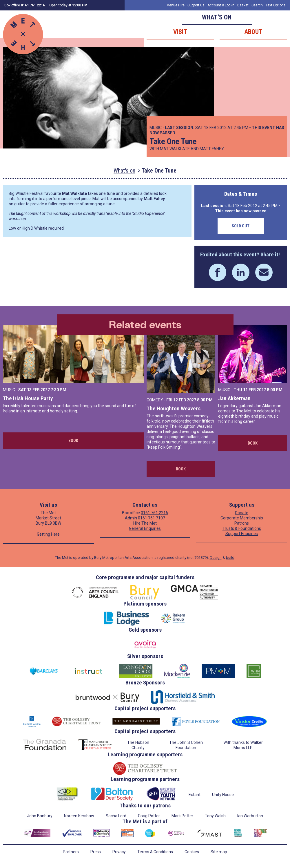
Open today (68, 5)
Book (73, 441)
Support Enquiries (242, 534)
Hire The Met (145, 523)
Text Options (276, 5)
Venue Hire (176, 5)
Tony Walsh (215, 816)
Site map (219, 852)
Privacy (119, 852)
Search (257, 5)
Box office (25, 5)
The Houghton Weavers (174, 408)
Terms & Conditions (155, 852)
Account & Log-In (221, 5)
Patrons (242, 523)
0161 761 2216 (154, 513)
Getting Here (48, 534)
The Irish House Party (28, 398)
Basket (243, 5)
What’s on (217, 17)
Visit (180, 32)
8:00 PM (205, 400)
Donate (242, 513)
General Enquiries (145, 528)
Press (96, 852)
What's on (124, 171)
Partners (71, 852)
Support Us (196, 5)
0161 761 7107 (152, 518)
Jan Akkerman (234, 398)
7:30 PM (59, 390)
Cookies (192, 852)
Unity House (223, 795)
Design (216, 558)
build (230, 558)
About (253, 32)
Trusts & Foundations (242, 528)
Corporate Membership (242, 518)
